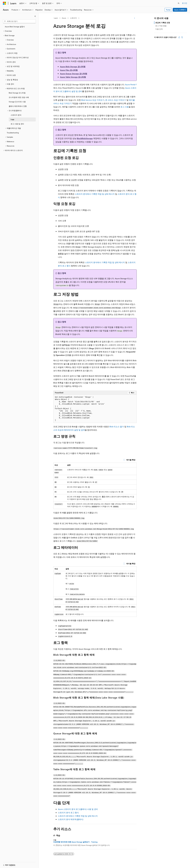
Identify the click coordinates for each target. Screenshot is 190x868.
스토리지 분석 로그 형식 (68, 812)
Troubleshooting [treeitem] (13, 133)
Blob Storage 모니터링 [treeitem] (17, 93)
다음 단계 (159, 29)
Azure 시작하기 (180, 10)
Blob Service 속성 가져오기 (93, 100)
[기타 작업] (135, 18)
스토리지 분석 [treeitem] (16, 115)
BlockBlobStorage (85, 138)
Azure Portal (130, 84)
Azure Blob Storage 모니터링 (73, 67)
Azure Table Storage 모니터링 (73, 77)
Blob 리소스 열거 (117, 426)
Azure (64, 18)
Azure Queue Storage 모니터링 (74, 74)
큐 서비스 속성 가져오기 (116, 100)
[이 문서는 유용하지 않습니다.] (182, 37)
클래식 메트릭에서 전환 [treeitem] (18, 106)
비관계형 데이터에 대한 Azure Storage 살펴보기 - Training (75, 842)
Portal (168, 10)
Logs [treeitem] (12, 119)
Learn (56, 18)
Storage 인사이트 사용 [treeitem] (17, 102)
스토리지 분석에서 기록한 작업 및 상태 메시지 (95, 194)
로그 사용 (125, 107)
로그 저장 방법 (161, 26)
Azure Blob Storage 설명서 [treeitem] (15, 27)
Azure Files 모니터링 (69, 70)
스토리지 (73, 18)
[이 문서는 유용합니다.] (179, 37)
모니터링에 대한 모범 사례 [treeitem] (19, 97)
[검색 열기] (179, 3)
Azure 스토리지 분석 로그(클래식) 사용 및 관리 (78, 809)
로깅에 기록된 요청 (163, 23)
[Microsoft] (4, 3)
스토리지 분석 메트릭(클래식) (71, 819)
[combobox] (19, 21)
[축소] (35, 16)
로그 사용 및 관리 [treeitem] (17, 124)
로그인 (185, 3)
